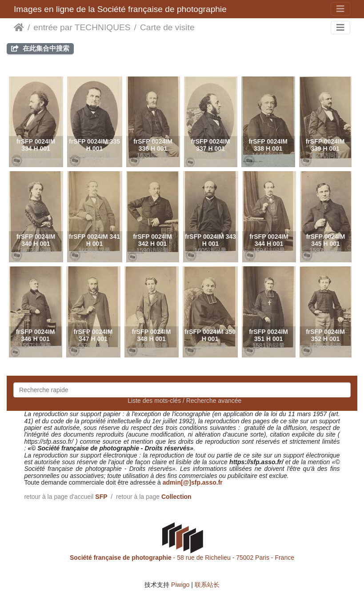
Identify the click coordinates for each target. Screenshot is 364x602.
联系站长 (207, 585)
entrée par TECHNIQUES (82, 27)
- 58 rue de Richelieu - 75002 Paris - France (182, 558)
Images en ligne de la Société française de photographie (120, 9)
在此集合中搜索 (40, 48)
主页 (19, 28)
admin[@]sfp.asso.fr (193, 482)
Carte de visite (167, 27)
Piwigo (180, 585)
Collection (176, 497)
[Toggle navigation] (340, 9)
